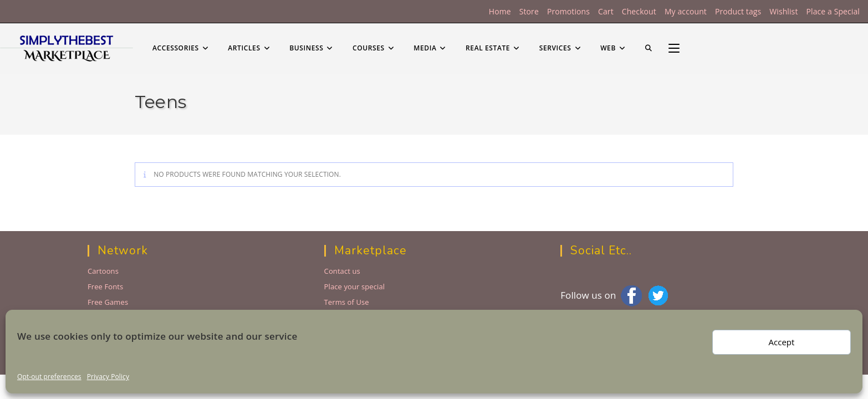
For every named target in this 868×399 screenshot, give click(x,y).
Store (529, 11)
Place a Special (833, 11)
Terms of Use (347, 302)
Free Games (108, 302)
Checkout (639, 11)
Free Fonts (105, 287)
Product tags (738, 11)
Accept (782, 342)
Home (500, 11)
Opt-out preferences (49, 377)
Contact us (342, 271)
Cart (606, 11)
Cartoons (103, 271)
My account (686, 11)
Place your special (355, 287)
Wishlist (783, 11)
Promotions (568, 11)
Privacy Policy (108, 377)
